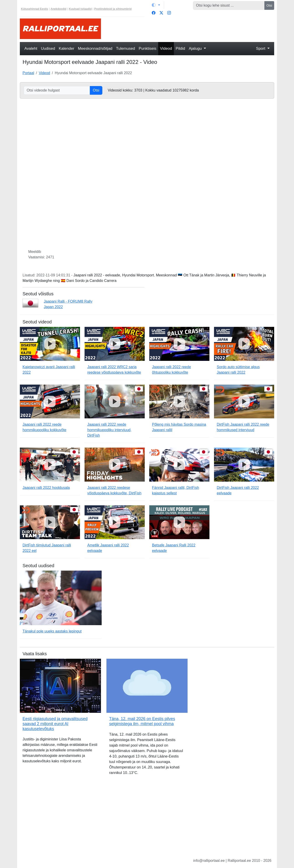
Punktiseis (148, 49)
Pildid (181, 49)
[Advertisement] (190, 29)
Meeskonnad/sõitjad (95, 49)
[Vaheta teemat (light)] (156, 5)
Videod (166, 49)
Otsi (269, 5)
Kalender (67, 49)
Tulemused (125, 49)
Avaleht (31, 49)
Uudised (48, 49)
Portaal (28, 73)
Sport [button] (261, 49)
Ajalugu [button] (196, 49)
